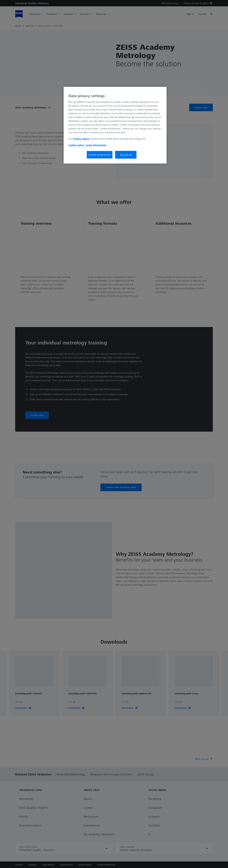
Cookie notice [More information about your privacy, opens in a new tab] (76, 145)
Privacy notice (81, 139)
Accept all (126, 155)
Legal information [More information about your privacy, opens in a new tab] (96, 145)
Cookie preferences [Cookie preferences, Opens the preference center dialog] (100, 155)
